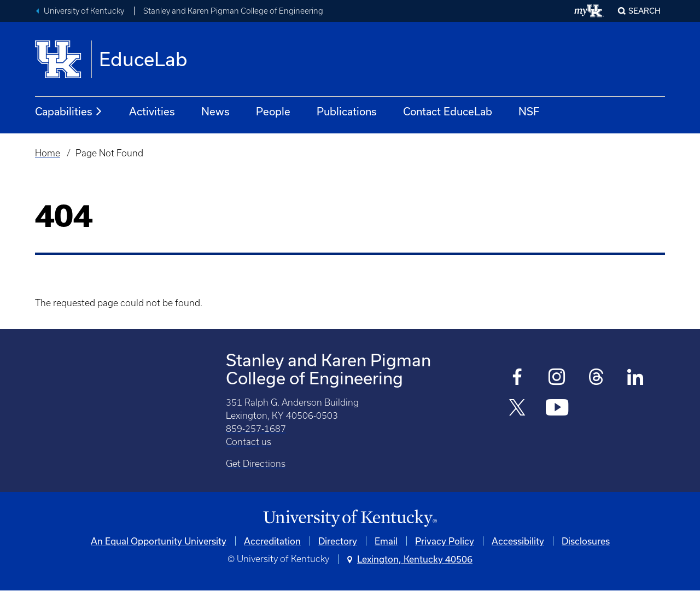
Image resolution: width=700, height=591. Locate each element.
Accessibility (518, 541)
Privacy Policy (445, 541)
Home (48, 153)
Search (644, 11)
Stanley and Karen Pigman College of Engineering (233, 11)
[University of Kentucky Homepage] (350, 519)
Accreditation (272, 541)
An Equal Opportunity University (159, 541)
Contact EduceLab (448, 111)
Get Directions (256, 464)
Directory (338, 541)
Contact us (249, 442)
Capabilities (69, 112)
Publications (347, 111)
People (273, 111)
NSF (529, 111)
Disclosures (586, 541)
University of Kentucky (84, 11)
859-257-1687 (256, 429)
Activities (152, 111)
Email (386, 541)
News (215, 111)
